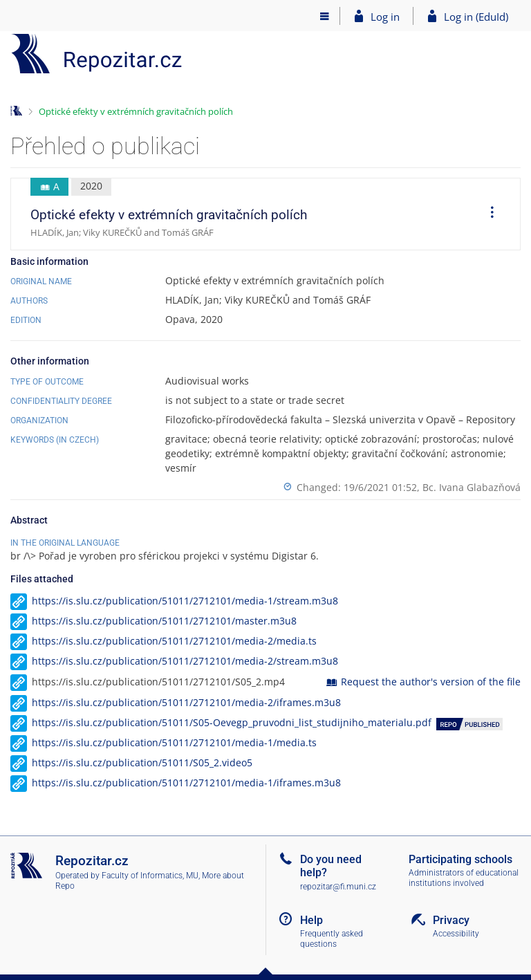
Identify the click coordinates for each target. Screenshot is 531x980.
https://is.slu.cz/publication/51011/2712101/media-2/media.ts (174, 641)
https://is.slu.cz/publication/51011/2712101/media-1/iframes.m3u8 (186, 783)
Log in (385, 17)
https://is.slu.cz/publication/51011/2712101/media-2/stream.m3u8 (185, 661)
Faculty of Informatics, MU (150, 876)
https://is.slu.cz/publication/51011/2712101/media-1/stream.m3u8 (185, 601)
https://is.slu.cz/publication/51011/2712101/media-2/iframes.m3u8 (186, 702)
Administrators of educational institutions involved (464, 878)
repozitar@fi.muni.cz (338, 887)
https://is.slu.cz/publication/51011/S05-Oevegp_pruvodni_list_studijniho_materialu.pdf (232, 722)
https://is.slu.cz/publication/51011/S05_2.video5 (142, 762)
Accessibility (456, 934)
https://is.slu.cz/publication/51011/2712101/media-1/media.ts (174, 742)
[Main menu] (325, 16)
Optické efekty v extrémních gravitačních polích (136, 111)
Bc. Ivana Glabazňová (472, 487)
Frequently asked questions (332, 939)
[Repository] (97, 54)
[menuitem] (487, 214)
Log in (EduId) (476, 17)
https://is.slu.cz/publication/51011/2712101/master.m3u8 (164, 621)
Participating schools (460, 859)
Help (311, 920)
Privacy (451, 920)
